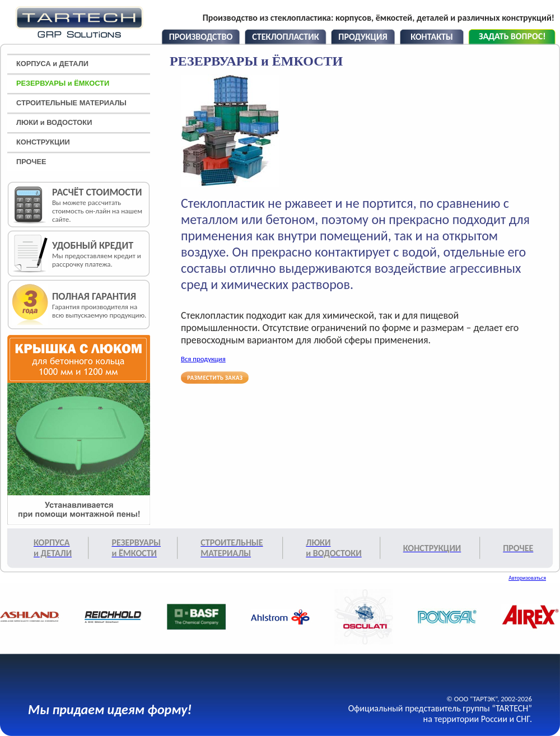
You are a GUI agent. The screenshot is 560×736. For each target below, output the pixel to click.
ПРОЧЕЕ (31, 162)
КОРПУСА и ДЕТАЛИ (52, 64)
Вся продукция (203, 359)
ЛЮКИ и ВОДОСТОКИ (54, 122)
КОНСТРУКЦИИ (43, 142)
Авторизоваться (527, 578)
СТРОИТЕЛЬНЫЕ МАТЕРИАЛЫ (71, 103)
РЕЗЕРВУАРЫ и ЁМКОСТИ (63, 83)
